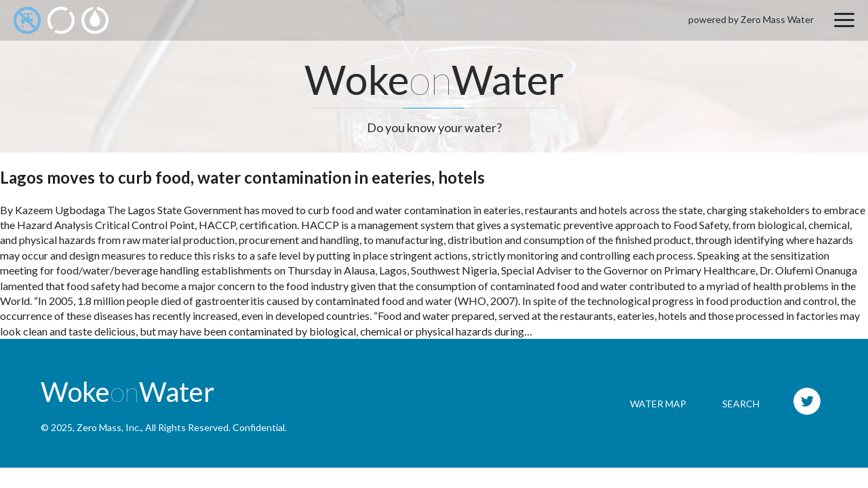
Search (741, 404)
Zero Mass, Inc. (109, 427)
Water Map (658, 404)
